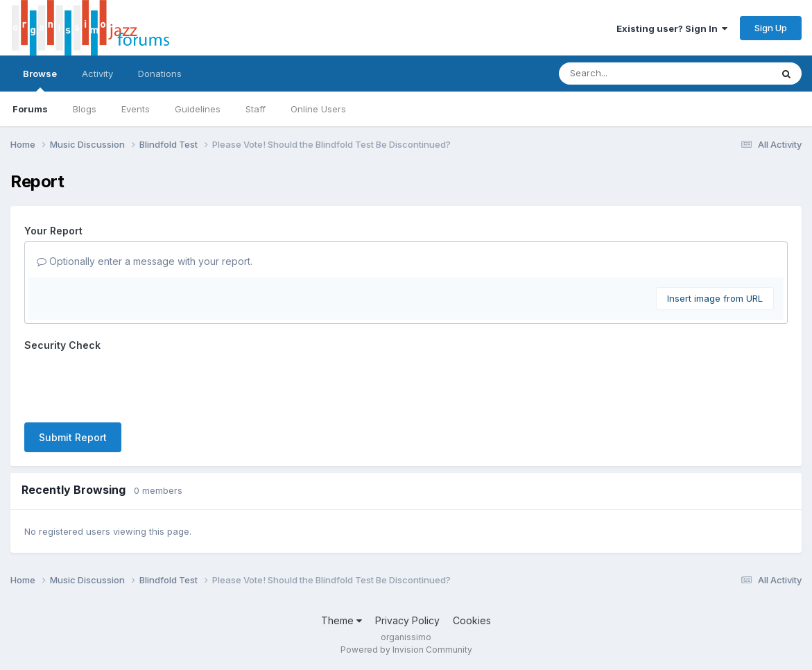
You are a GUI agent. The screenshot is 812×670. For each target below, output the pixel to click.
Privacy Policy (407, 620)
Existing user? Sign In (672, 28)
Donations (160, 74)
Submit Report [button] (73, 437)
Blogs (85, 109)
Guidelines (198, 109)
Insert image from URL (715, 298)
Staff (256, 109)
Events (136, 109)
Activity (97, 74)
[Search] (627, 74)
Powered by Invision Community (406, 650)
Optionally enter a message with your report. (145, 261)
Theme (342, 620)
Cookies (472, 620)
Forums (30, 109)
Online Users (318, 109)
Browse (40, 80)
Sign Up (771, 28)
